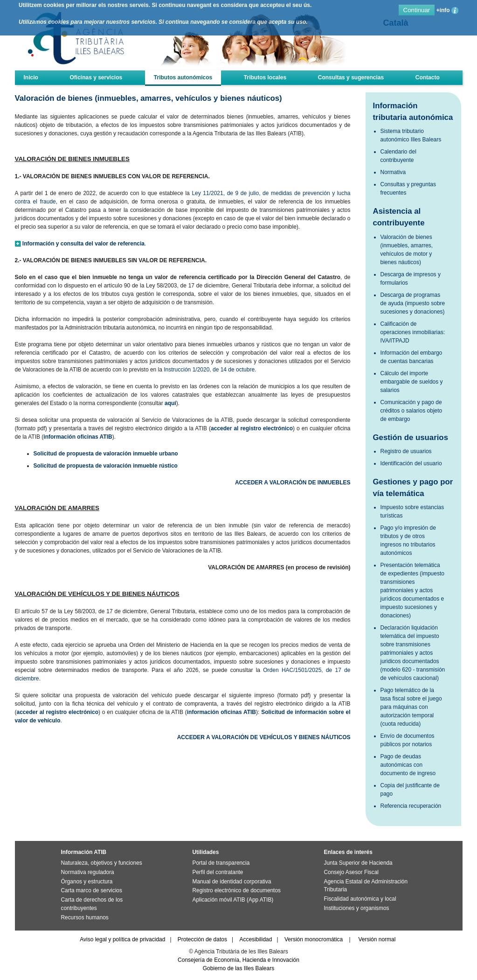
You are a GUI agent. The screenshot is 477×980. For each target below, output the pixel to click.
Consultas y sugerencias (351, 77)
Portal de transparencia (221, 863)
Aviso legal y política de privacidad (122, 939)
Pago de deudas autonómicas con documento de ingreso (408, 765)
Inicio (31, 77)
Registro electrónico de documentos (237, 890)
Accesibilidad (256, 939)
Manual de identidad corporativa (232, 882)
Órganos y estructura (87, 882)
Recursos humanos (85, 917)
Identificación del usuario (411, 463)
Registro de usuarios (406, 451)
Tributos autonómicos (183, 77)
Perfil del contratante (218, 872)
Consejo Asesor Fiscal (351, 872)
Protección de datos (202, 939)
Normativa (393, 172)
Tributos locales (265, 77)
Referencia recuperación (411, 806)
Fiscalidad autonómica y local (360, 899)
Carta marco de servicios (92, 890)
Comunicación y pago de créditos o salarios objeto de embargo (411, 411)
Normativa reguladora (88, 872)
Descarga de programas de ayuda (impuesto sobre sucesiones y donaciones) (413, 303)
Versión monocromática (314, 939)
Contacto (428, 77)
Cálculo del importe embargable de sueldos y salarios (412, 382)
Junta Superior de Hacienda (358, 863)
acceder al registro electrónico (252, 428)
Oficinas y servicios (96, 77)
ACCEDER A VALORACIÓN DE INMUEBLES (293, 483)
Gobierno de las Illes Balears (238, 968)
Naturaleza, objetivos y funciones (102, 863)
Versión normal (377, 939)
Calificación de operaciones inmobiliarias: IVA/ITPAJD (413, 332)
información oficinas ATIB (78, 437)
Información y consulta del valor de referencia (83, 244)
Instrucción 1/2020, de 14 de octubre (209, 370)
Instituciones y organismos (357, 908)
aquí (170, 403)
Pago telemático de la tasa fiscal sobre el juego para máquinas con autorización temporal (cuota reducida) (411, 707)
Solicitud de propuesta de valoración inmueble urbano (106, 454)
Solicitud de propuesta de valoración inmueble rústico (106, 466)
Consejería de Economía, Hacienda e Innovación (238, 960)
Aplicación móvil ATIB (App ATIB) (233, 900)
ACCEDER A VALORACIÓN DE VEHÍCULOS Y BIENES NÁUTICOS (264, 737)
